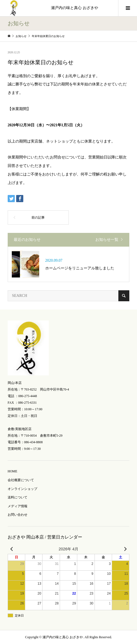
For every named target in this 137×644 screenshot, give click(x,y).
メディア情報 (18, 506)
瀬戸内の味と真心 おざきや (75, 8)
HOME (12, 471)
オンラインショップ (22, 489)
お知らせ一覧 (107, 240)
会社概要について (21, 480)
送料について (18, 497)
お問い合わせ (18, 515)
